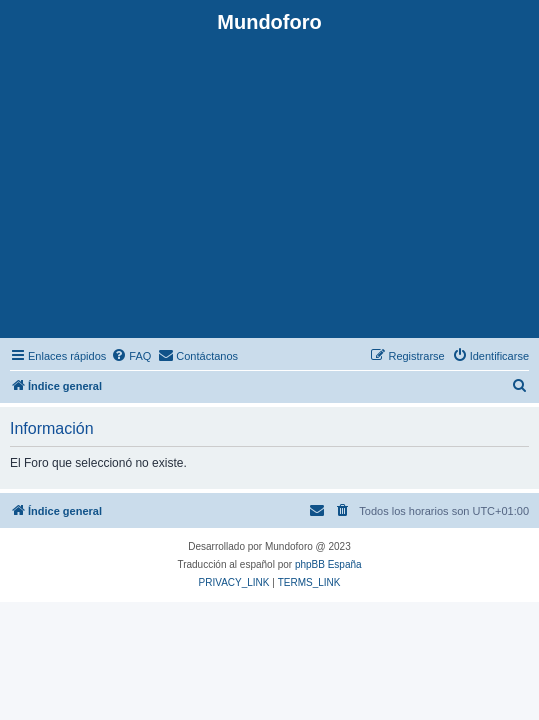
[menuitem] (131, 356)
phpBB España (328, 564)
